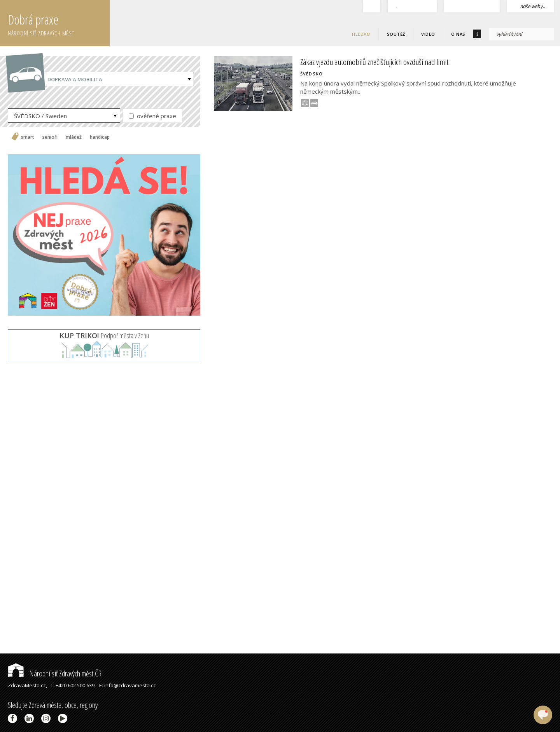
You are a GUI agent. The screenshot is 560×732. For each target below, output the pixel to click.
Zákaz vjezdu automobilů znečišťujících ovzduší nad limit (374, 62)
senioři (50, 137)
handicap (100, 137)
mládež (74, 137)
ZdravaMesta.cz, (27, 685)
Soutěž (396, 34)
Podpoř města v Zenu (104, 335)
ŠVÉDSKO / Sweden (40, 116)
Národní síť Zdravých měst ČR (55, 673)
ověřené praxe (152, 116)
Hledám (361, 34)
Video (428, 34)
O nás (458, 34)
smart (28, 137)
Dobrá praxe (59, 23)
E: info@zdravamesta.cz (128, 685)
